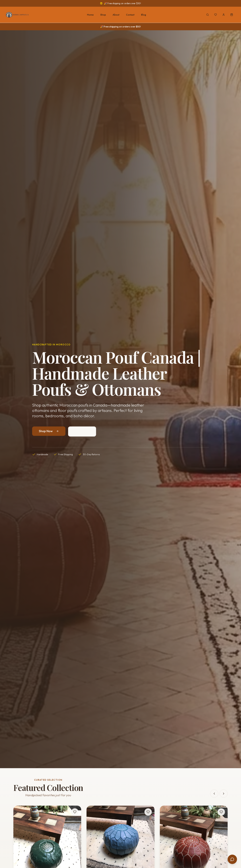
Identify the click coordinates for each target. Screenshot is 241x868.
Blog (144, 15)
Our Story (82, 431)
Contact (130, 15)
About (116, 15)
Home (90, 15)
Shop (103, 15)
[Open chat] (232, 859)
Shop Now (49, 431)
